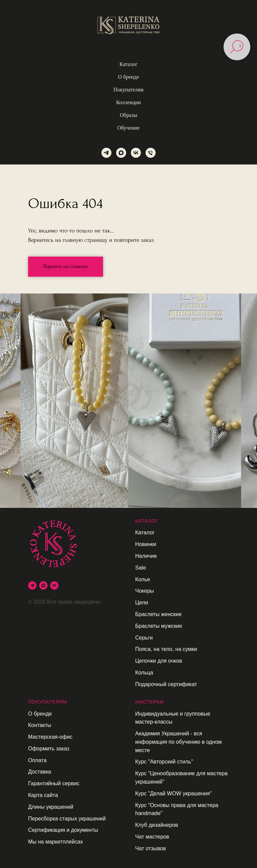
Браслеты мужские (159, 626)
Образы (128, 115)
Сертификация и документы (63, 830)
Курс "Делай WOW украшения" (174, 793)
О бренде (40, 714)
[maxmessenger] (121, 153)
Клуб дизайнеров (157, 825)
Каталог (145, 532)
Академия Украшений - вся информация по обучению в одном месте (179, 742)
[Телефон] (151, 153)
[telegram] (106, 153)
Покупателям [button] (128, 90)
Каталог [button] (128, 64)
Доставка (40, 772)
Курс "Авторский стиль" (164, 762)
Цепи (142, 603)
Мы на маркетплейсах (56, 842)
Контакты (40, 725)
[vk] (136, 153)
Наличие (146, 556)
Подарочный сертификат (166, 684)
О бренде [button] (129, 77)
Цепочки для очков (159, 661)
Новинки (146, 544)
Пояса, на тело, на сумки (166, 649)
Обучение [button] (128, 128)
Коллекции (128, 102)
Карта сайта (43, 795)
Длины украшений (51, 807)
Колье (143, 579)
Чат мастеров (152, 837)
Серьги (144, 638)
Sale (141, 568)
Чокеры (145, 591)
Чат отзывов (150, 848)
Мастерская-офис (50, 737)
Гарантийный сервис (54, 783)
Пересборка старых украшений (67, 819)
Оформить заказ (49, 749)
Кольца (144, 673)
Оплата (37, 760)
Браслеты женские (158, 614)
